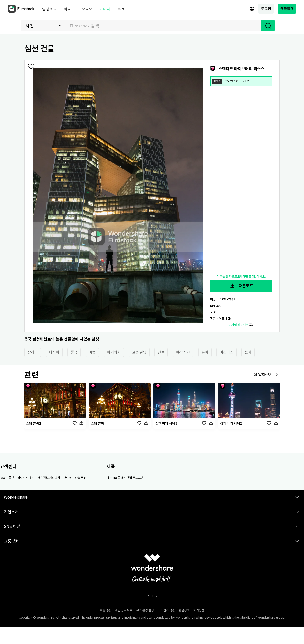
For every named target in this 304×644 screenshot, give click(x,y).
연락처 (68, 477)
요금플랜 (287, 8)
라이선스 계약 (26, 477)
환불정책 (184, 610)
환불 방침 (81, 477)
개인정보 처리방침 (49, 477)
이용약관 (105, 610)
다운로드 (241, 286)
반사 (248, 352)
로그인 (266, 8)
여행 (92, 352)
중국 (74, 352)
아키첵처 (114, 352)
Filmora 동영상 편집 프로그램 (125, 477)
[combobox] (163, 26)
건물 (161, 352)
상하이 (33, 352)
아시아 (54, 352)
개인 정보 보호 (124, 610)
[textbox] (163, 26)
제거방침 (199, 610)
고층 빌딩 (139, 352)
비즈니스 (227, 352)
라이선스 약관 (166, 610)
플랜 (11, 477)
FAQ (3, 477)
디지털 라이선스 (239, 325)
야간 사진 (183, 352)
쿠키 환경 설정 (145, 610)
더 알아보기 (267, 375)
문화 (205, 352)
